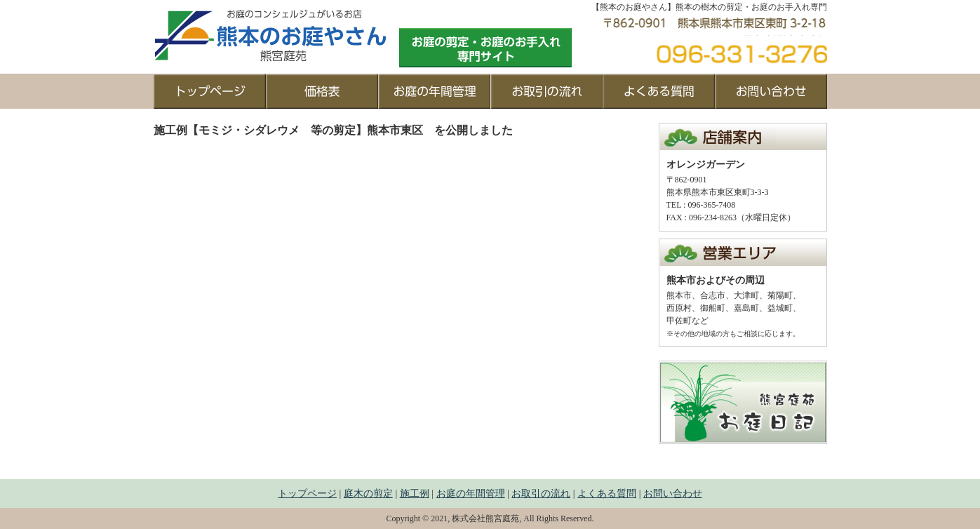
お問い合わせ (673, 494)
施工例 (415, 494)
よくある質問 (607, 494)
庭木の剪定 (368, 494)
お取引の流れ (541, 494)
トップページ (307, 494)
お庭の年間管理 (471, 494)
